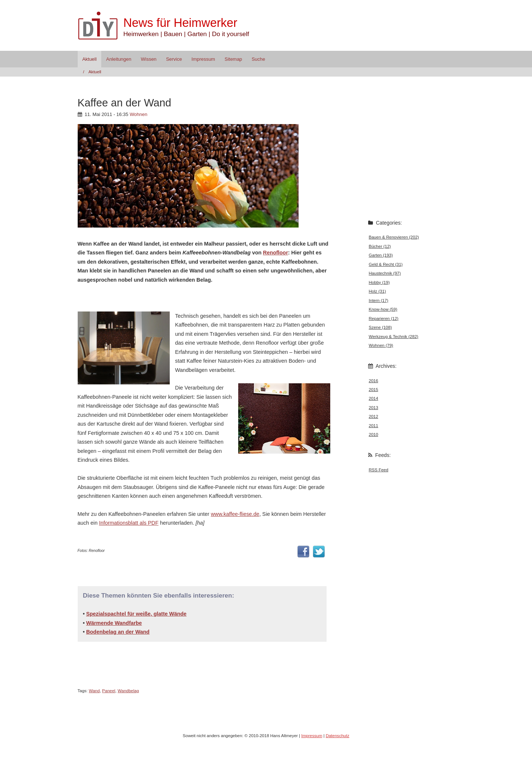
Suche (258, 59)
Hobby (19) (379, 282)
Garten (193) (381, 255)
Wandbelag (128, 691)
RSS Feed (379, 470)
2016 (374, 381)
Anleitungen (119, 59)
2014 (374, 398)
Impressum (203, 59)
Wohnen (138, 114)
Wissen (149, 59)
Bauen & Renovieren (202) (394, 237)
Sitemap (233, 59)
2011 (374, 426)
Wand (94, 691)
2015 (374, 390)
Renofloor (275, 253)
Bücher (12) (380, 246)
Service (174, 59)
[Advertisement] (164, 297)
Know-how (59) (383, 309)
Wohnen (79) (381, 345)
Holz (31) (378, 291)
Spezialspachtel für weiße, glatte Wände (136, 614)
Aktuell (89, 59)
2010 (374, 434)
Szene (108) (380, 327)
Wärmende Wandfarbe (114, 623)
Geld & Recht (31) (386, 264)
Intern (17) (379, 300)
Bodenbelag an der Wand (118, 632)
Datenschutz (338, 736)
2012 (374, 416)
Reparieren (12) (384, 318)
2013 (374, 408)
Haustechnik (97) (385, 273)
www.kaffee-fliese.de (235, 514)
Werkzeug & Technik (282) (394, 337)
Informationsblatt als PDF (129, 523)
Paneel (109, 691)
